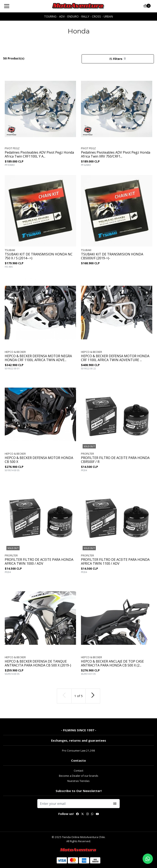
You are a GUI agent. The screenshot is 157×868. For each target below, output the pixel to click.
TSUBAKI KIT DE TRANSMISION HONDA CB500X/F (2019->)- (112, 256)
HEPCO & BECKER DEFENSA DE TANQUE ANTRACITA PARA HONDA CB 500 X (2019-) (38, 663)
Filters (118, 59)
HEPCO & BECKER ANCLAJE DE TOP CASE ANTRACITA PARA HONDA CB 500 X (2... (112, 663)
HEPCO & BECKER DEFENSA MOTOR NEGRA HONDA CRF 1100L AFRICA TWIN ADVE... (38, 358)
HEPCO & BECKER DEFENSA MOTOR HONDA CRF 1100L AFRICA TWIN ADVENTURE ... (115, 358)
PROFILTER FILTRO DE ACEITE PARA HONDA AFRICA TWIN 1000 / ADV (39, 562)
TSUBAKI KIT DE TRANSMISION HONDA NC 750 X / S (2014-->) (39, 256)
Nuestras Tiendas (78, 781)
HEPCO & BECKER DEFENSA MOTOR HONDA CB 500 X (39, 460)
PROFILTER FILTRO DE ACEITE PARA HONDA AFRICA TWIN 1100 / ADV (115, 562)
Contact (78, 771)
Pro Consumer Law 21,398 (78, 751)
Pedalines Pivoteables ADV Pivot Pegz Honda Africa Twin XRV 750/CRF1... (116, 154)
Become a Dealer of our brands (79, 776)
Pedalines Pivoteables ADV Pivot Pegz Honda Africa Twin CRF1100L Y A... (39, 154)
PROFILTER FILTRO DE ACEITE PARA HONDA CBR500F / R (115, 460)
